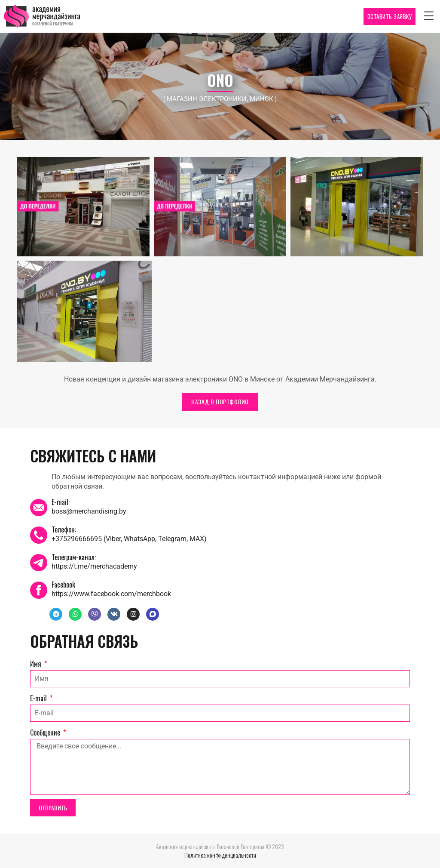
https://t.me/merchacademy (94, 566)
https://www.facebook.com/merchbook (111, 594)
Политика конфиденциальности (220, 855)
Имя (37, 664)
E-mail (39, 698)
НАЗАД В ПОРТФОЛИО (220, 402)
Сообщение (46, 733)
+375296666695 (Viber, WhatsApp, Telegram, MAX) (129, 539)
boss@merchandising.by (89, 511)
